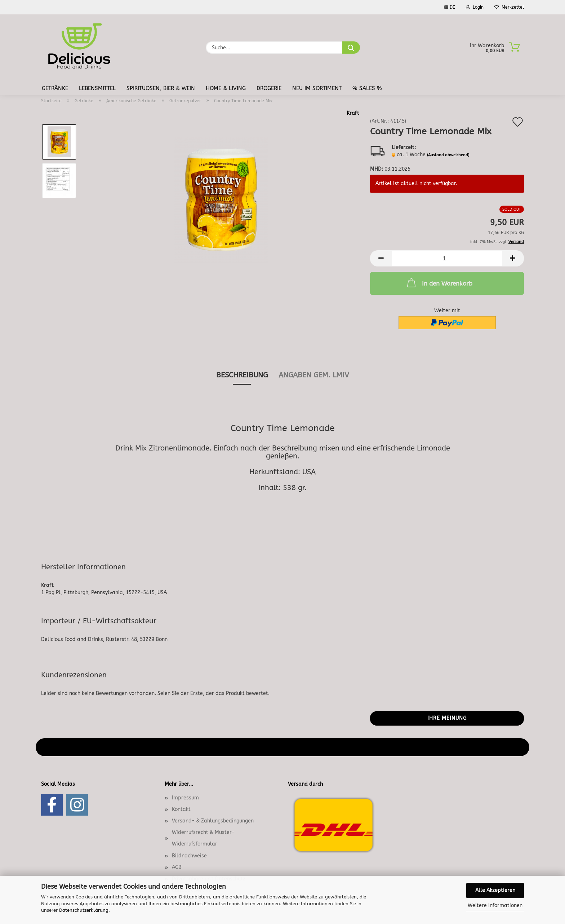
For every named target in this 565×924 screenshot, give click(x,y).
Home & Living (226, 88)
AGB (177, 867)
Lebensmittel (97, 88)
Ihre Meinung (447, 718)
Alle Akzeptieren (495, 890)
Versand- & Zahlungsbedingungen (213, 821)
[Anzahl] (447, 258)
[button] (381, 258)
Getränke (55, 88)
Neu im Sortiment (317, 88)
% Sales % (367, 88)
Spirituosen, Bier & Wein (161, 88)
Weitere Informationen (495, 905)
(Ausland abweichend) (448, 155)
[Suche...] (351, 48)
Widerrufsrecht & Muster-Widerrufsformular (203, 838)
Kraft (353, 113)
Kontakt (181, 809)
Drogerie (269, 88)
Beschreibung (242, 375)
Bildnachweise (189, 856)
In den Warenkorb (439, 283)
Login (475, 7)
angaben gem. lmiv (314, 375)
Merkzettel (509, 7)
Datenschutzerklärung (84, 910)
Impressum (185, 798)
